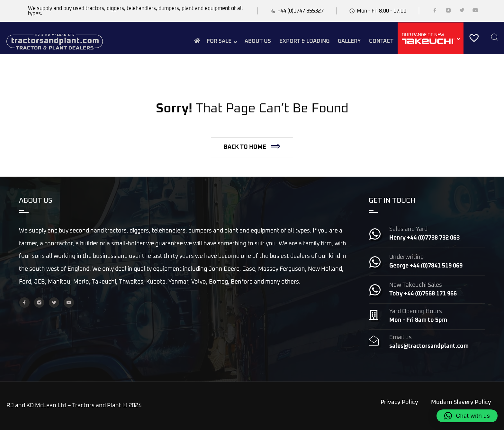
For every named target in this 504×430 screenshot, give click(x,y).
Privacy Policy (399, 402)
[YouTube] (475, 12)
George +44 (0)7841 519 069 (426, 266)
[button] (252, 147)
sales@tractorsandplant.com (429, 346)
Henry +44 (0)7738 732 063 (424, 238)
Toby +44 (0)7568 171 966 (423, 294)
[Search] (494, 38)
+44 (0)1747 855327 (301, 11)
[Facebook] (435, 12)
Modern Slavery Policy (461, 402)
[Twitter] (462, 12)
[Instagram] (448, 12)
